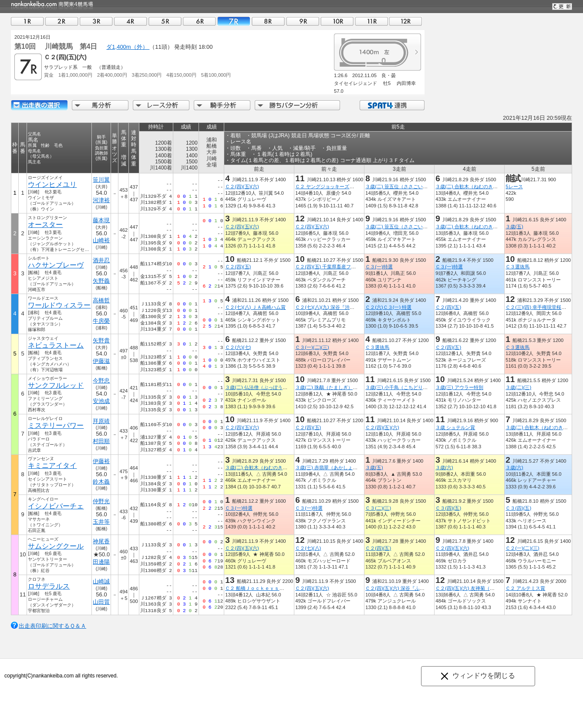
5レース (514, 186)
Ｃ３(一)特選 (379, 267)
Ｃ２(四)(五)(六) (242, 186)
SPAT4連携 (392, 105)
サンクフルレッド (56, 385)
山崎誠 (101, 581)
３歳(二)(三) (518, 387)
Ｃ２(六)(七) (238, 347)
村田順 (101, 441)
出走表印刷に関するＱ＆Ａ (52, 626)
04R (131, 21)
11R (371, 21)
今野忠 (101, 381)
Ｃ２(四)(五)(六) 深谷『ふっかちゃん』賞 (409, 588)
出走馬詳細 (39, 105)
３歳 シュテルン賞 (455, 427)
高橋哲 (101, 300)
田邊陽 (101, 562)
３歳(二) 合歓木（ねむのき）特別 (471, 186)
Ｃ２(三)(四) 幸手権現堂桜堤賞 (538, 307)
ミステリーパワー (56, 425)
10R (337, 21)
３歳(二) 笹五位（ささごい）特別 (401, 186)
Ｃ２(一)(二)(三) (522, 548)
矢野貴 (101, 340)
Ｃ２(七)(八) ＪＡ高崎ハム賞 (255, 307)
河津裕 (101, 200)
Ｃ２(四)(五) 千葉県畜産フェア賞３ (333, 267)
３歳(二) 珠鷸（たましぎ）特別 (329, 387)
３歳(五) (514, 227)
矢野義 (101, 281)
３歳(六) (444, 467)
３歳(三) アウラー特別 (459, 387)
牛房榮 (101, 321)
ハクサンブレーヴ (56, 265)
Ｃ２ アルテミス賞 (525, 588)
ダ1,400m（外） (128, 47)
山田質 (101, 602)
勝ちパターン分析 (297, 105)
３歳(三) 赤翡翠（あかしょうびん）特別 (338, 467)
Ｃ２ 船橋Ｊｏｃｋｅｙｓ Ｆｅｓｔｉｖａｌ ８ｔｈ (283, 588)
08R (268, 21)
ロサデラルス (49, 586)
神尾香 (101, 541)
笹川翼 (101, 180)
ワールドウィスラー (59, 305)
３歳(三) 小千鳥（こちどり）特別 (401, 387)
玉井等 (101, 522)
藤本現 (101, 220)
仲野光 (101, 501)
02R (62, 21)
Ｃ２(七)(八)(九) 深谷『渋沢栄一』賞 (334, 307)
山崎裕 (101, 240)
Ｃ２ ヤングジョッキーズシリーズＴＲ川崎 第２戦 (351, 186)
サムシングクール (56, 546)
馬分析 (100, 105)
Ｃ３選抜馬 (517, 267)
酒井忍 (101, 260)
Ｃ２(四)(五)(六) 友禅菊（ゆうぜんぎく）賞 (482, 588)
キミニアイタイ (52, 466)
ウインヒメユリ (52, 185)
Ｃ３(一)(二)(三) (312, 347)
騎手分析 (222, 105)
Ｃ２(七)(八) (308, 548)
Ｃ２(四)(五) (238, 267)
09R (303, 21)
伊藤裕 (101, 461)
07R (234, 21)
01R (27, 21)
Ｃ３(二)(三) (378, 508)
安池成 (101, 401)
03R (96, 21)
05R (165, 21)
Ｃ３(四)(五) (448, 508)
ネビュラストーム (56, 345)
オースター (45, 225)
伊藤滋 (101, 361)
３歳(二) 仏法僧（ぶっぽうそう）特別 (266, 387)
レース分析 (161, 105)
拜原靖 (101, 421)
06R (199, 21)
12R (406, 21)
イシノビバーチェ (56, 506)
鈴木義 (101, 482)
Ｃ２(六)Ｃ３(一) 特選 (388, 307)
